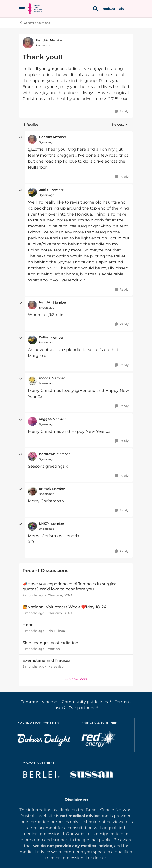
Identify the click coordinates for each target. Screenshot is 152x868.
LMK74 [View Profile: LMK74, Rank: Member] (44, 523)
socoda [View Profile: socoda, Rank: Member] (45, 378)
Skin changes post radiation (50, 643)
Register (109, 9)
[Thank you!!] (47, 142)
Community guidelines (85, 702)
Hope (28, 625)
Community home (39, 702)
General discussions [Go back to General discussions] (35, 23)
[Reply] (122, 111)
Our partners (81, 708)
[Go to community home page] (35, 9)
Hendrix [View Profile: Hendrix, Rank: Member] (42, 40)
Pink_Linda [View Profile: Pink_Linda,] (56, 631)
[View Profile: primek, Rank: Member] (32, 491)
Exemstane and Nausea (47, 660)
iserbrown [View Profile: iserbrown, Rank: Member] (47, 454)
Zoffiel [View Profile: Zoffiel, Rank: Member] (44, 190)
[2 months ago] (33, 595)
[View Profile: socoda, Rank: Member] (32, 381)
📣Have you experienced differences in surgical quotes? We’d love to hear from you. (70, 586)
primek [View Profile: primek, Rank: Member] (45, 489)
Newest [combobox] (120, 125)
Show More (76, 679)
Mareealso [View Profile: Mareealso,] (56, 666)
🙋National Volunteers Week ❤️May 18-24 (64, 607)
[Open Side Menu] (22, 9)
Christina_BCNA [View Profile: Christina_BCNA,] (60, 595)
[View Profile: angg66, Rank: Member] (32, 421)
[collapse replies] (21, 138)
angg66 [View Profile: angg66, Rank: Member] (45, 419)
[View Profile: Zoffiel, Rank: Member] (32, 192)
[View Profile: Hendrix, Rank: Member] (28, 43)
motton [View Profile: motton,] (54, 649)
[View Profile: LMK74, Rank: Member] (32, 526)
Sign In (125, 9)
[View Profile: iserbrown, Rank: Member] (32, 456)
